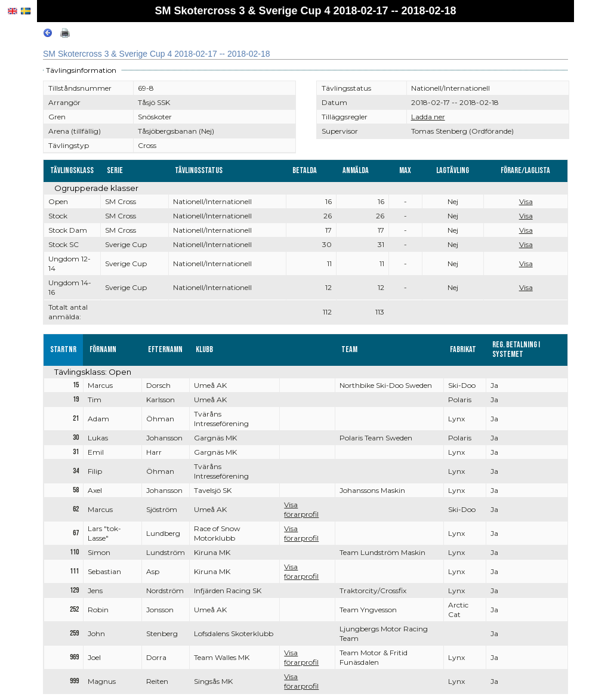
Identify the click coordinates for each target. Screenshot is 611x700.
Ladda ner (428, 117)
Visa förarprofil (301, 509)
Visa (526, 201)
